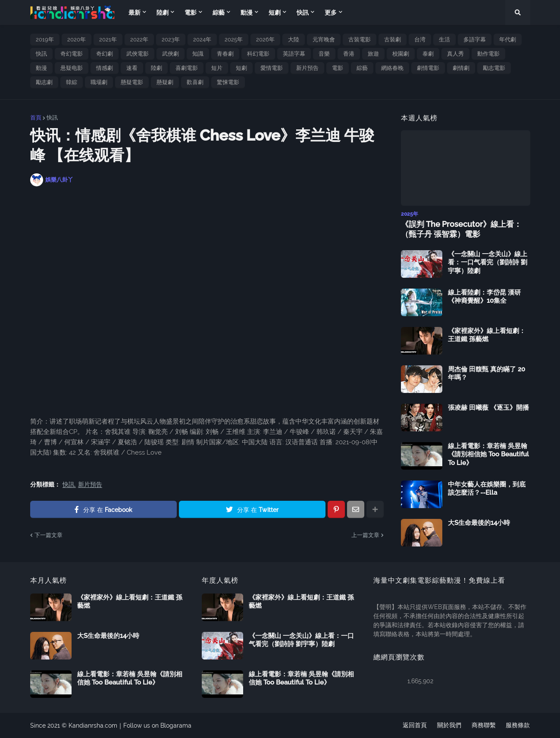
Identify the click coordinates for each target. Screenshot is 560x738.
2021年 (108, 39)
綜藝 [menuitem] (219, 13)
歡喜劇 (195, 82)
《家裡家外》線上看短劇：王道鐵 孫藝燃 (487, 335)
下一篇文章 (48, 535)
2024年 (202, 39)
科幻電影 (258, 54)
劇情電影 (428, 68)
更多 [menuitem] (331, 13)
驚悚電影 (228, 82)
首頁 (36, 118)
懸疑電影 (132, 82)
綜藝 (362, 68)
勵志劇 (44, 82)
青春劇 (225, 54)
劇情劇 (461, 68)
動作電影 (488, 54)
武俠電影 (138, 54)
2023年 (171, 39)
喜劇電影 (187, 68)
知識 (198, 54)
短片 (217, 68)
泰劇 (428, 54)
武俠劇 (171, 54)
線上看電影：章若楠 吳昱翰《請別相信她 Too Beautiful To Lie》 (488, 454)
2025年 (234, 39)
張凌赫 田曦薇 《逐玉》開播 (488, 408)
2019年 (45, 39)
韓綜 (72, 82)
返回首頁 (415, 725)
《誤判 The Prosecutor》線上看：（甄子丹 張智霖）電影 (461, 229)
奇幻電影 (72, 54)
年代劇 (508, 39)
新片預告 (307, 68)
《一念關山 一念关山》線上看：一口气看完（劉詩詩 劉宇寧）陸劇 (488, 262)
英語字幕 (294, 54)
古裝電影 (360, 39)
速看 (132, 68)
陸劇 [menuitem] (163, 13)
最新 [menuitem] (135, 13)
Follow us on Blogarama (157, 725)
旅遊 (373, 54)
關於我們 (449, 725)
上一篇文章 (365, 535)
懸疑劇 (165, 82)
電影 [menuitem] (191, 13)
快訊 (41, 54)
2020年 (77, 39)
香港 (349, 54)
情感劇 (105, 68)
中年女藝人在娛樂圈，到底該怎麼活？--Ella (487, 489)
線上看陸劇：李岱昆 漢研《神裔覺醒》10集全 (484, 297)
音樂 (324, 54)
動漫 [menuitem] (247, 13)
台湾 (420, 39)
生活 (444, 39)
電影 (338, 68)
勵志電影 (494, 68)
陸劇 (156, 68)
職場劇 (99, 82)
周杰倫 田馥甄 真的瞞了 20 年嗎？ (486, 374)
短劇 (241, 68)
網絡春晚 (392, 68)
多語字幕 (475, 39)
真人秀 (455, 54)
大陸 (294, 39)
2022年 (139, 39)
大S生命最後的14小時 (479, 523)
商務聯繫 (484, 725)
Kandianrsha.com (93, 725)
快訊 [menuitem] (303, 13)
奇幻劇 (105, 54)
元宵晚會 (324, 39)
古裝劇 (393, 39)
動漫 (41, 68)
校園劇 (401, 54)
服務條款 (518, 725)
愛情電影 (272, 68)
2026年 (265, 39)
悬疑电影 (72, 68)
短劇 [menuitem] (275, 13)
